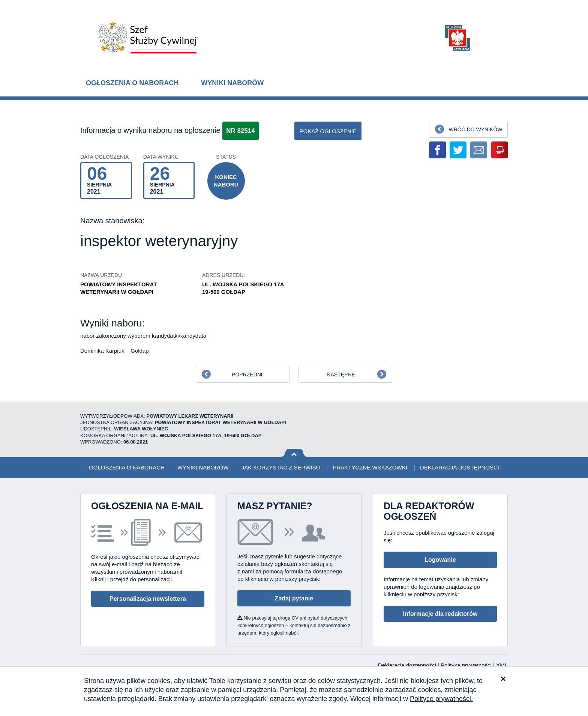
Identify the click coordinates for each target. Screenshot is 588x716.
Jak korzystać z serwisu (281, 467)
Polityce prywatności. (441, 699)
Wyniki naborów (232, 83)
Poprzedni (247, 375)
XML (502, 665)
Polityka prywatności (467, 665)
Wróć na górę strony (294, 453)
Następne (341, 375)
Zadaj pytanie (294, 598)
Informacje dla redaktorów (440, 614)
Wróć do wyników (475, 129)
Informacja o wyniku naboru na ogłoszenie (150, 130)
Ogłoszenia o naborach (132, 83)
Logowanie (440, 560)
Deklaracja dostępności (460, 467)
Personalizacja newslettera (148, 599)
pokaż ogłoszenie (328, 131)
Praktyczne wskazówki (370, 467)
